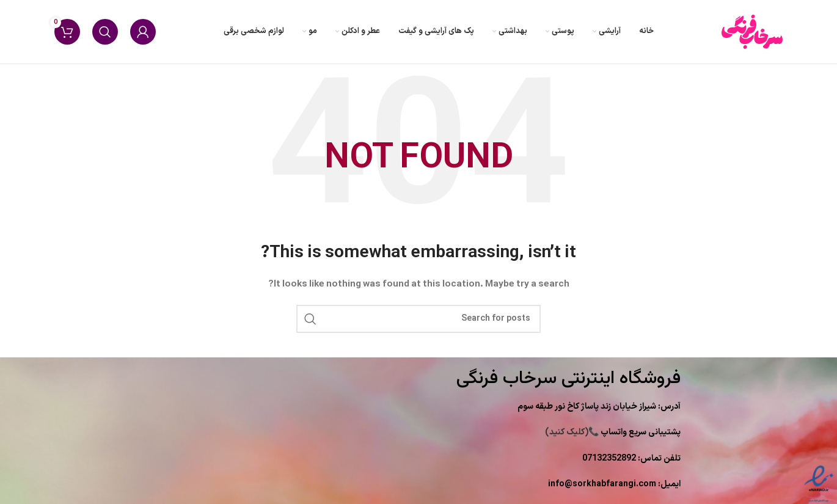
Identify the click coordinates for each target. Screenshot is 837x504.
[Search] (105, 32)
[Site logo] (752, 31)
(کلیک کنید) (613, 432)
